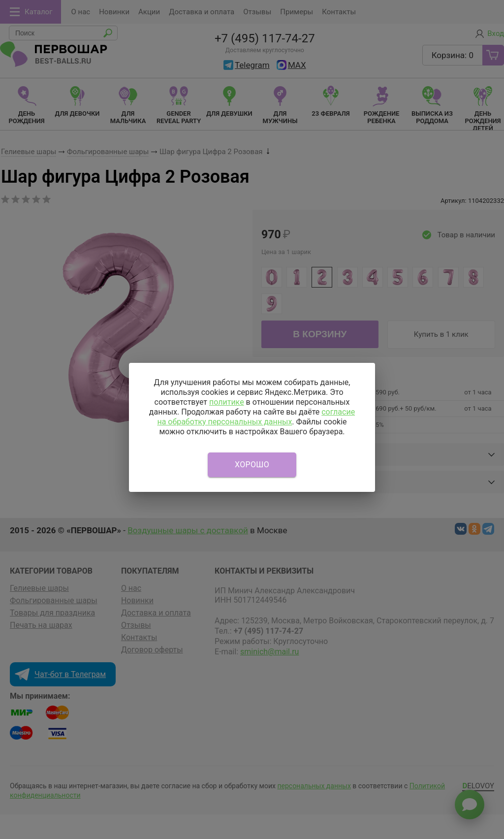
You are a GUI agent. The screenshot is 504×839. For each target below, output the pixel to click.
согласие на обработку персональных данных (256, 417)
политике (227, 402)
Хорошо (252, 465)
